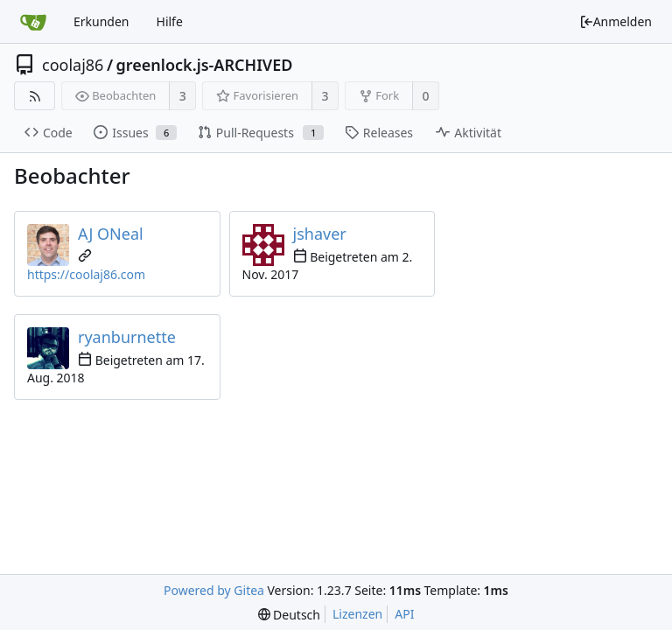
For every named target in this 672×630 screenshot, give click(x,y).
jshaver (320, 234)
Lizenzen (357, 614)
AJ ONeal (111, 234)
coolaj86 (73, 65)
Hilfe (170, 21)
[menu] (289, 615)
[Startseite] (33, 22)
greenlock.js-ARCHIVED (205, 65)
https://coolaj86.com (86, 274)
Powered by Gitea (214, 590)
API (404, 614)
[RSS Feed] (35, 96)
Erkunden (101, 21)
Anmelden (616, 21)
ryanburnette (127, 337)
